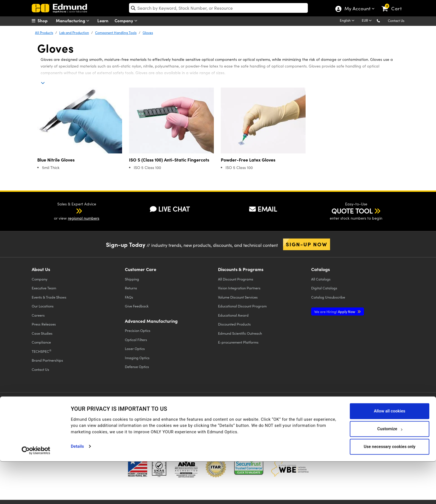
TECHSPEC (42, 351)
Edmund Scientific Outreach (240, 333)
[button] (383, 20)
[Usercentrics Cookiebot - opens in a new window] (36, 493)
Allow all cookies (389, 454)
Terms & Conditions (100, 413)
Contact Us (396, 21)
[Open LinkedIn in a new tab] (352, 409)
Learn (103, 20)
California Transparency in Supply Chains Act (70, 423)
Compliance (41, 342)
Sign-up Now (307, 244)
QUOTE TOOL (352, 211)
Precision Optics (138, 330)
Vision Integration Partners (239, 288)
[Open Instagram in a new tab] (372, 409)
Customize (390, 471)
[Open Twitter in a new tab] (311, 409)
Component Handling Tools (116, 33)
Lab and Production (74, 33)
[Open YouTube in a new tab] (332, 409)
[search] (218, 8)
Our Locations (43, 306)
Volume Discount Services (238, 297)
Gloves (148, 33)
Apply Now (335, 311)
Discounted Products (234, 324)
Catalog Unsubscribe (328, 297)
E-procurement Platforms (238, 342)
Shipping (132, 279)
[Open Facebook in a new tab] (291, 409)
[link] (394, 4)
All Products (44, 33)
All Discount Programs (236, 279)
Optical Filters (136, 340)
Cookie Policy (70, 413)
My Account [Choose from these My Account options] (357, 9)
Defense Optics (137, 367)
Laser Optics (135, 348)
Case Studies (42, 333)
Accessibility (129, 413)
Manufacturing (74, 21)
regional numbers (84, 218)
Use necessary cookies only (390, 489)
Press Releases (44, 324)
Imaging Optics (137, 358)
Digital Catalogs (324, 288)
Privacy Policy (44, 413)
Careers (38, 315)
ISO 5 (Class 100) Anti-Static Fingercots (169, 160)
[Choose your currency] (368, 21)
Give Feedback (137, 306)
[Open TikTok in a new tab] (391, 409)
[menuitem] (46, 21)
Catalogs (321, 279)
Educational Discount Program (242, 306)
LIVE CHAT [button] (170, 209)
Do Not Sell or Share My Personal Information (141, 418)
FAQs (129, 297)
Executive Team (44, 288)
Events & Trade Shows (49, 297)
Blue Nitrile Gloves (56, 160)
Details (77, 489)
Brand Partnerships (47, 360)
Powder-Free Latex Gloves (248, 160)
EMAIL (263, 209)
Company (127, 21)
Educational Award (233, 315)
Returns (131, 288)
